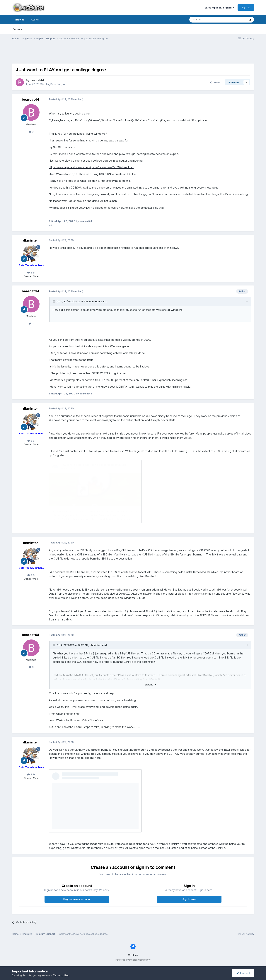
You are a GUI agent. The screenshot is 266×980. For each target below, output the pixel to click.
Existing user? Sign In (219, 8)
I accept (243, 973)
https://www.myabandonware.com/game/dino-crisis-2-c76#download (91, 167)
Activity (35, 20)
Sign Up (246, 7)
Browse (20, 21)
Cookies (133, 955)
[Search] (208, 20)
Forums (17, 29)
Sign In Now (189, 899)
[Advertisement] (133, 54)
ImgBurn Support (56, 84)
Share (215, 82)
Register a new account (77, 899)
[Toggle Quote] (54, 301)
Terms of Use (61, 975)
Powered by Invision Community (133, 960)
